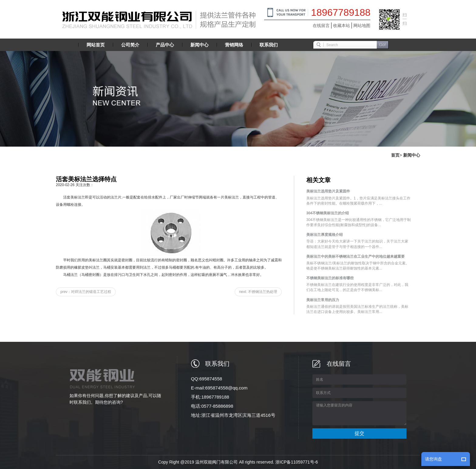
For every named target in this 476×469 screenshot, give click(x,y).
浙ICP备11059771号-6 (297, 462)
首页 (395, 155)
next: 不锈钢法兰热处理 (258, 292)
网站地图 (362, 25)
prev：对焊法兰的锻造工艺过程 (86, 292)
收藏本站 (342, 25)
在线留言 (321, 25)
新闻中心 (412, 155)
